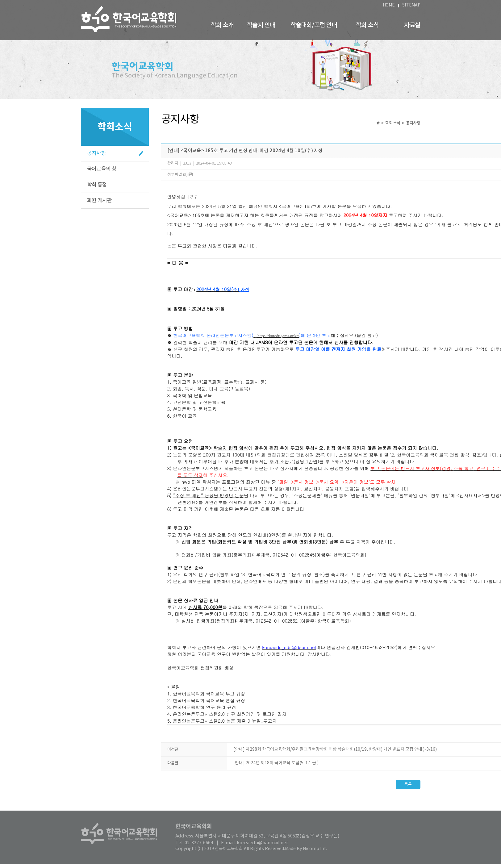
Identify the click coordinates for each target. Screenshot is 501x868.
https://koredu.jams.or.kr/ (278, 339)
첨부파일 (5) (180, 175)
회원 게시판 (100, 201)
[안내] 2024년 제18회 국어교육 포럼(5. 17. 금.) (276, 767)
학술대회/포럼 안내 (314, 25)
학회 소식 (367, 25)
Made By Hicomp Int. (306, 853)
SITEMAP (411, 5)
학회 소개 (222, 25)
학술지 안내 (261, 25)
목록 (408, 788)
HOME (389, 5)
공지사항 (97, 153)
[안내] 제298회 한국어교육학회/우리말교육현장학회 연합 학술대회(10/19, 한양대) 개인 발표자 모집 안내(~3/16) (335, 753)
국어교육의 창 (102, 169)
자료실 (412, 25)
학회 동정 (97, 185)
